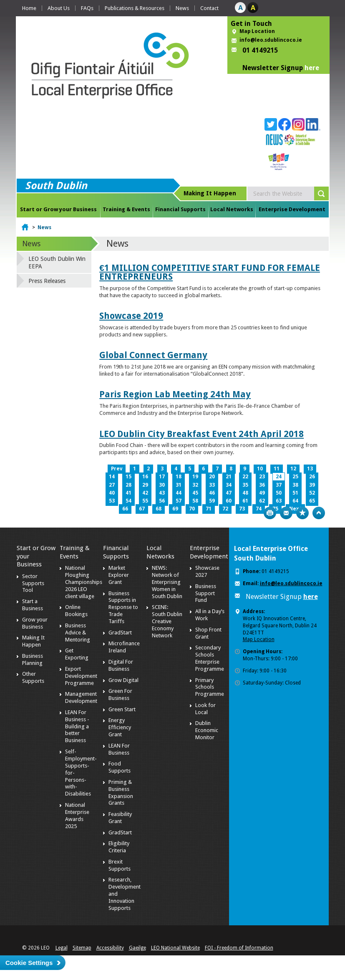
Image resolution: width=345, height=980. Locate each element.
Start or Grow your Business (58, 209)
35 (245, 485)
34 (229, 485)
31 (179, 485)
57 (179, 501)
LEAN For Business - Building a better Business (77, 726)
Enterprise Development (292, 209)
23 (262, 477)
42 (145, 493)
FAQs (87, 8)
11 (277, 469)
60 (229, 501)
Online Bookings (76, 611)
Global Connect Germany (153, 355)
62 (262, 501)
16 (145, 477)
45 (195, 493)
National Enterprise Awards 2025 (77, 816)
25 (295, 477)
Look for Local (205, 709)
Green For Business (120, 695)
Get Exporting (77, 654)
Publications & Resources (135, 8)
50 (279, 493)
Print (270, 513)
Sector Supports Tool (33, 583)
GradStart (120, 633)
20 (212, 477)
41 (128, 493)
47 (229, 493)
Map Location (257, 31)
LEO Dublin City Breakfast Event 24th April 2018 (201, 434)
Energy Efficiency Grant (120, 727)
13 (310, 469)
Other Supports (33, 677)
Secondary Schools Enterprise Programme (210, 658)
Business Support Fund (206, 593)
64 (295, 501)
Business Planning (33, 659)
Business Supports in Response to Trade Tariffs (123, 607)
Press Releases (47, 281)
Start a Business (33, 605)
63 (279, 501)
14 (112, 477)
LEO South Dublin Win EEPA (57, 263)
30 (162, 485)
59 (212, 501)
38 (295, 485)
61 (245, 501)
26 (312, 477)
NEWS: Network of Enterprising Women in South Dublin (167, 582)
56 (162, 501)
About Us (59, 8)
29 (145, 485)
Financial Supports (180, 209)
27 (112, 485)
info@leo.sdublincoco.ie (271, 40)
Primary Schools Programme (210, 687)
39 (312, 485)
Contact (209, 8)
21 (229, 477)
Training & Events (126, 209)
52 (312, 493)
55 (145, 501)
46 (212, 493)
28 (128, 485)
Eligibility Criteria (119, 847)
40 (112, 493)
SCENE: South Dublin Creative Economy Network (167, 621)
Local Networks (232, 209)
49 (262, 493)
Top (319, 513)
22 (245, 477)
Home (29, 8)
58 (195, 501)
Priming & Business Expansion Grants (121, 793)
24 (279, 477)
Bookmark (302, 513)
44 (179, 493)
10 (260, 469)
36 (262, 485)
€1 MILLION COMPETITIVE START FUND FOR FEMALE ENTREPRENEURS (210, 272)
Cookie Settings (29, 963)
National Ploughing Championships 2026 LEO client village (84, 582)
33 (212, 485)
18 (179, 477)
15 (128, 477)
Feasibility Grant (120, 818)
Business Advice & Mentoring (78, 633)
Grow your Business (35, 623)
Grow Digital (123, 680)
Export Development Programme (81, 676)
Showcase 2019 (131, 316)
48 (245, 493)
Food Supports (120, 767)
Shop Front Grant (208, 633)
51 (295, 493)
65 (312, 501)
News (182, 8)
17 (162, 477)
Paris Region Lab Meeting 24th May (175, 394)
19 (195, 477)
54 (128, 501)
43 (162, 493)
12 (293, 469)
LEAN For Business (119, 749)
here (312, 68)
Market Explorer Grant (119, 575)
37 (279, 485)
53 (112, 501)
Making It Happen (33, 641)
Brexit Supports (120, 865)
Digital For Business (121, 665)
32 (195, 485)
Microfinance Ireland (124, 647)
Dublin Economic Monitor (207, 730)
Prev (117, 469)
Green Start (122, 709)
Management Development (81, 697)
